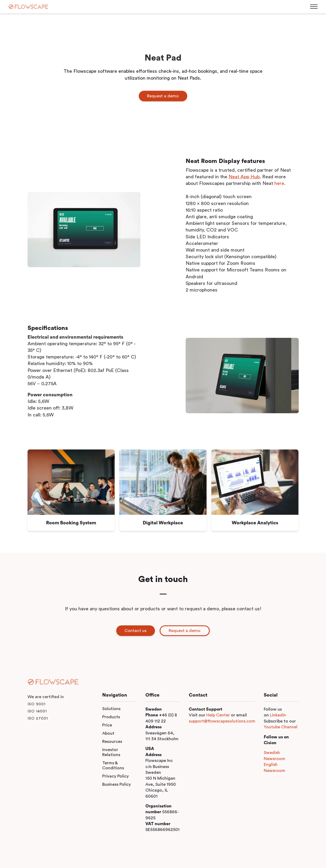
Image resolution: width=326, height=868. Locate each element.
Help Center (218, 715)
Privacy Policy (115, 776)
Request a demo (163, 96)
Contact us (135, 631)
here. (280, 183)
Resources (112, 742)
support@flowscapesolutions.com (222, 721)
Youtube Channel (281, 727)
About (108, 734)
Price (107, 725)
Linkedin (278, 715)
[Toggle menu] (314, 7)
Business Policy (117, 785)
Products (111, 717)
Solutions (111, 709)
